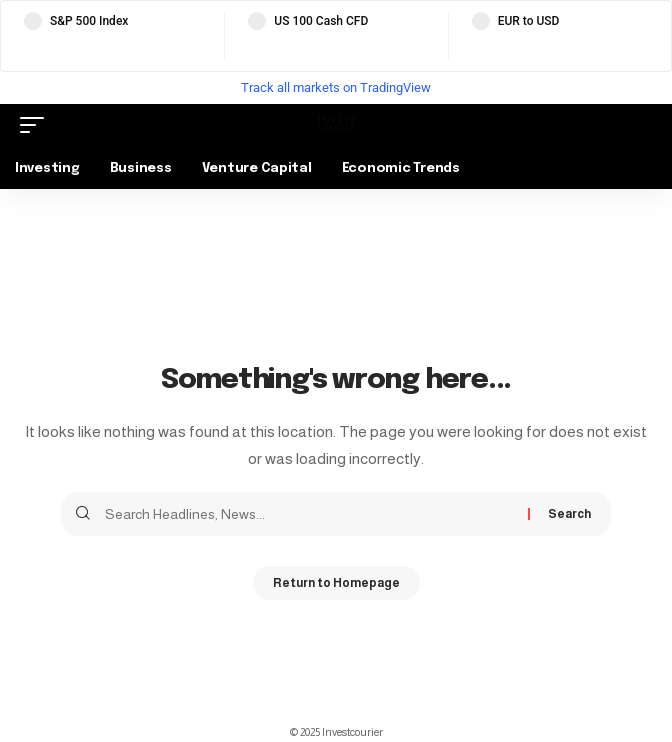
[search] (637, 125)
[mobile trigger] (37, 125)
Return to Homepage (336, 583)
